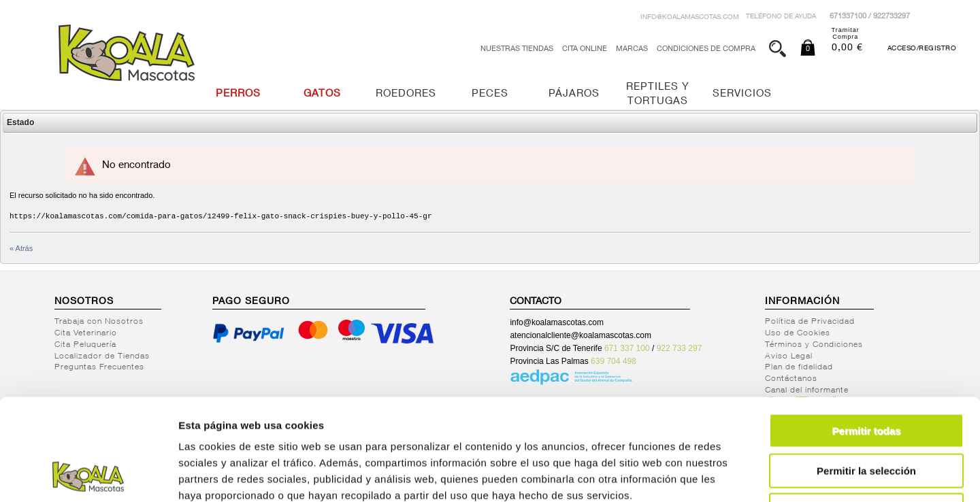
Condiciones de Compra (706, 49)
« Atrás (21, 248)
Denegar (866, 415)
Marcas (632, 49)
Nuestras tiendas (517, 49)
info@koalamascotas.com (690, 18)
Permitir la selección (866, 376)
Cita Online (585, 49)
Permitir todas (867, 336)
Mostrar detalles (737, 475)
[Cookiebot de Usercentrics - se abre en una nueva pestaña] (88, 475)
